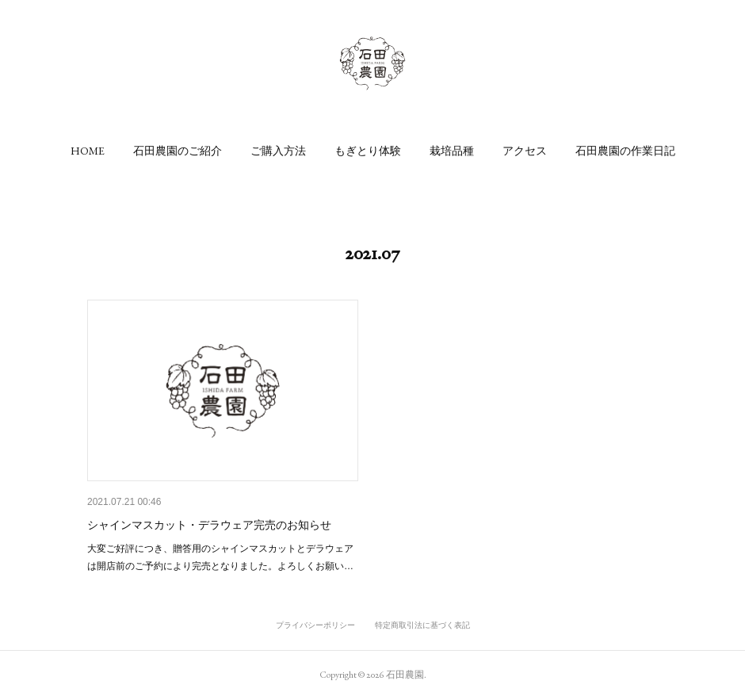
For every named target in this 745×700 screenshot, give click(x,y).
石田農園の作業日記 (625, 151)
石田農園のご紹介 (178, 151)
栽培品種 (452, 151)
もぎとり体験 (368, 151)
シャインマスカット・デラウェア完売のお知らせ (209, 525)
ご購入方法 (278, 151)
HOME (88, 151)
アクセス (525, 151)
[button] (88, 151)
